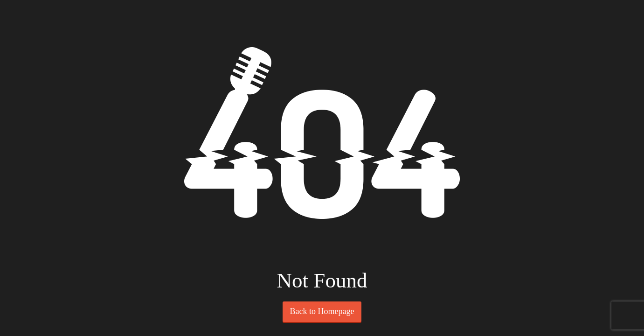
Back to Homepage (322, 311)
